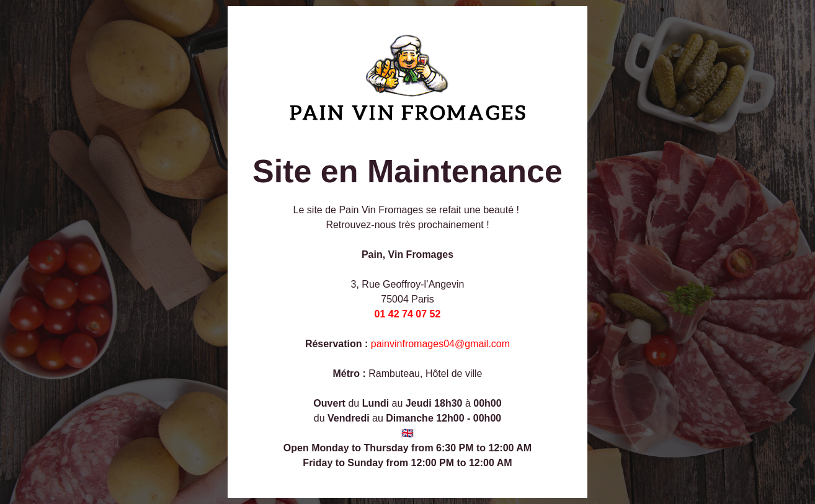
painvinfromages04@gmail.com (440, 344)
